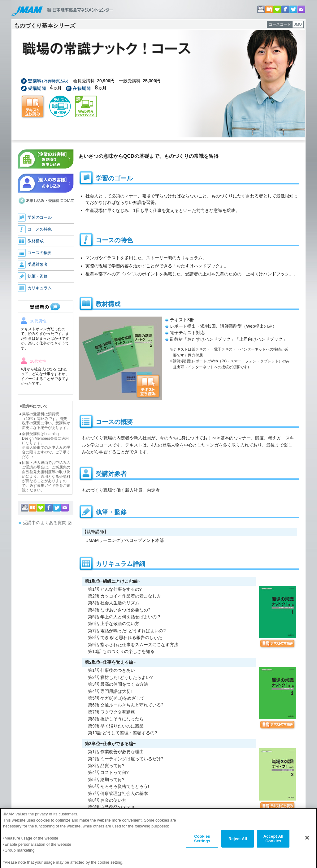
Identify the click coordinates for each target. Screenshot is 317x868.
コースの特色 (40, 229)
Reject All (238, 841)
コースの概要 (40, 253)
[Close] (307, 840)
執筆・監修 (38, 276)
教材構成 (36, 241)
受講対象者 (38, 264)
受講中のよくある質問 (47, 523)
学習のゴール (40, 217)
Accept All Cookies (273, 841)
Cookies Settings (202, 841)
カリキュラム (40, 288)
